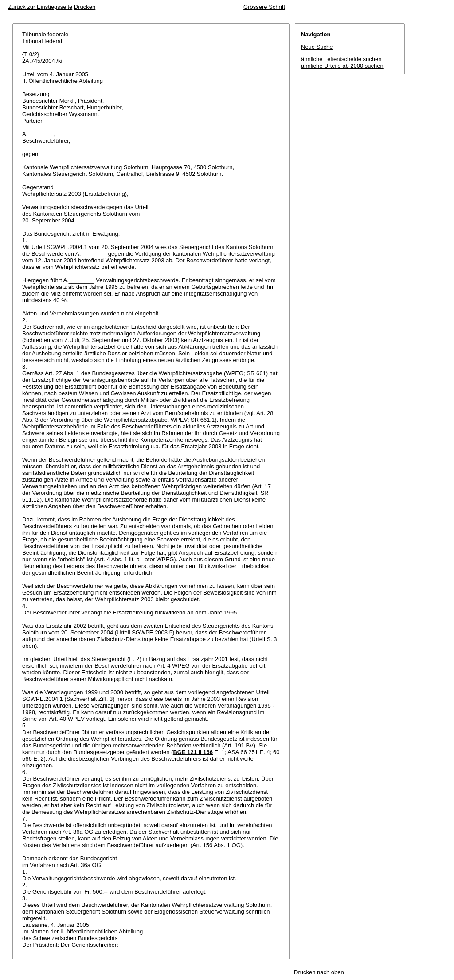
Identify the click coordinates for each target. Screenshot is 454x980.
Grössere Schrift (264, 7)
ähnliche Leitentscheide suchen (341, 59)
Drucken (85, 7)
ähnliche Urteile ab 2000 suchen (342, 66)
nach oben (331, 972)
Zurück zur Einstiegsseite (40, 7)
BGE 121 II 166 (193, 752)
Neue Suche (317, 47)
